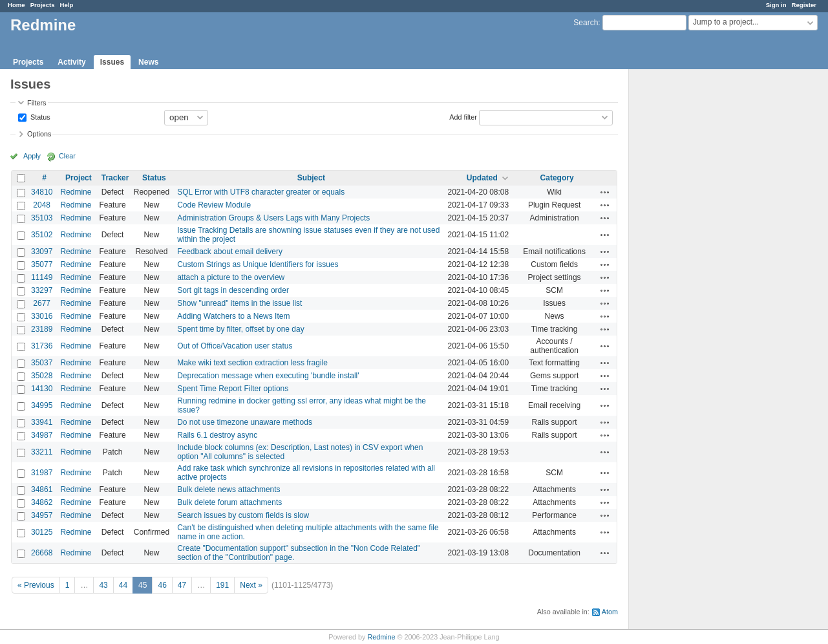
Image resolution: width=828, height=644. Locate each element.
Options (39, 134)
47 (182, 585)
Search (586, 23)
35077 (42, 264)
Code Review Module (214, 205)
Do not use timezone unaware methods (245, 422)
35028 (42, 376)
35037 (42, 363)
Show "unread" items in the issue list (239, 303)
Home (16, 5)
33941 (42, 422)
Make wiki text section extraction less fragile (252, 363)
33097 (42, 252)
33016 (42, 316)
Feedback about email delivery (230, 252)
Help (67, 5)
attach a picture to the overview (231, 277)
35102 (42, 235)
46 (162, 585)
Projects (43, 5)
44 (123, 585)
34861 (42, 489)
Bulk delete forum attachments (229, 502)
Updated (482, 178)
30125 (42, 532)
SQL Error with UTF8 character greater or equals (261, 192)
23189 (42, 329)
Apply (32, 156)
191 (222, 585)
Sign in (776, 5)
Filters (37, 103)
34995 (42, 405)
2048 (42, 205)
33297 (42, 290)
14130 (42, 389)
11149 (42, 277)
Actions (605, 192)
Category (557, 178)
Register (804, 5)
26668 (42, 553)
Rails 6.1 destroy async (217, 435)
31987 (42, 473)
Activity (71, 62)
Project (79, 178)
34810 (42, 192)
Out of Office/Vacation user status (235, 346)
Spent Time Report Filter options (233, 389)
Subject (311, 178)
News (148, 62)
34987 (42, 435)
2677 (42, 303)
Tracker (115, 178)
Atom (610, 612)
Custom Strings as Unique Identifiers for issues (258, 264)
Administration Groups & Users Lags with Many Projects (273, 218)
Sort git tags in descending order (233, 290)
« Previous (36, 585)
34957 (42, 515)
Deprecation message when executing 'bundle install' (268, 376)
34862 (42, 502)
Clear (67, 156)
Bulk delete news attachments (228, 489)
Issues (112, 62)
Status (39, 116)
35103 (42, 218)
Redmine (76, 192)
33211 (42, 452)
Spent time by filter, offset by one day (241, 329)
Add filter (463, 116)
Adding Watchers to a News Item (233, 316)
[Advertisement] (694, 272)
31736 (42, 346)
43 (103, 585)
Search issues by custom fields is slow (243, 515)
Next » (251, 585)
